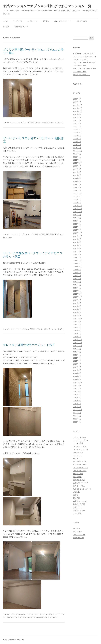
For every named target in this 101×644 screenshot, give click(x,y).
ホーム (5, 21)
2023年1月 (77, 160)
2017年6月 (77, 276)
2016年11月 (78, 297)
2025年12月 (78, 105)
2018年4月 (77, 248)
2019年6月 (77, 224)
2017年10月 (78, 267)
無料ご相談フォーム (22, 27)
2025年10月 (78, 111)
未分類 (76, 495)
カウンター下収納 (80, 446)
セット (76, 459)
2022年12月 (78, 163)
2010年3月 (77, 401)
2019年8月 (77, 218)
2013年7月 (77, 355)
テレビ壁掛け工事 (80, 462)
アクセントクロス (19, 614)
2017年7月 (77, 273)
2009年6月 (77, 413)
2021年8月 (77, 178)
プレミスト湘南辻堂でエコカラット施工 (29, 345)
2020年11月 (78, 197)
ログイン (77, 529)
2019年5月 (77, 227)
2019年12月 (78, 206)
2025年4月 (77, 120)
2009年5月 (77, 416)
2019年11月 (78, 209)
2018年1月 (77, 257)
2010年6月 (77, 391)
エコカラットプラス (20, 122)
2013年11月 (78, 343)
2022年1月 (77, 175)
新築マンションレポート (63, 21)
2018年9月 (77, 239)
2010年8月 (77, 385)
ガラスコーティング (81, 449)
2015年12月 (78, 318)
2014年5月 (77, 324)
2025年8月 (77, 114)
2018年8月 (77, 242)
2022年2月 (77, 172)
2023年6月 (77, 154)
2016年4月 (77, 306)
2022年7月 (77, 166)
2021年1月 (77, 190)
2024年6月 (77, 142)
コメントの (79, 535)
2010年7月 (77, 388)
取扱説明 (6, 27)
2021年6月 (77, 184)
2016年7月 (77, 300)
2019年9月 (77, 215)
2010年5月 (77, 395)
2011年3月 (77, 376)
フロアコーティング (81, 468)
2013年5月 (77, 361)
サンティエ (77, 455)
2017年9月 (77, 270)
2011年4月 (77, 373)
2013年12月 (78, 340)
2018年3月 (77, 251)
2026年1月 (77, 102)
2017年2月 (77, 288)
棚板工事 (50, 234)
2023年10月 (78, 151)
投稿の (78, 532)
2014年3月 (77, 331)
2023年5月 (77, 157)
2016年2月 (77, 312)
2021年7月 (77, 181)
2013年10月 (78, 346)
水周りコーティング (81, 501)
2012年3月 (77, 370)
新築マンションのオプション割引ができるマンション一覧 (47, 6)
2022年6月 (77, 169)
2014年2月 (77, 334)
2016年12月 (78, 294)
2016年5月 (77, 303)
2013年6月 (77, 358)
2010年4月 (77, 398)
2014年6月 (77, 321)
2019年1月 (77, 230)
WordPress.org (79, 538)
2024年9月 (77, 136)
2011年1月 (77, 379)
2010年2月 (77, 404)
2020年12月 (78, 193)
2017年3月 (77, 285)
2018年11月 (78, 233)
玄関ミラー (40, 122)
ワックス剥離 (78, 474)
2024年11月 (78, 130)
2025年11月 (78, 108)
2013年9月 (77, 349)
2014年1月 (77, 337)
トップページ (18, 21)
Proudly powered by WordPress (14, 639)
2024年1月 (77, 148)
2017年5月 (77, 279)
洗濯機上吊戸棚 (33, 617)
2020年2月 (77, 200)
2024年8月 (77, 139)
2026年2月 (77, 99)
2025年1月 (77, 126)
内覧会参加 (77, 477)
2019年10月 (78, 212)
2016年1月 (77, 315)
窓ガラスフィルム (80, 510)
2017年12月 (78, 261)
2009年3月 (77, 422)
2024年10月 (78, 133)
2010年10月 (78, 382)
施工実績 (46, 21)
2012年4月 (77, 367)
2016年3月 (77, 309)
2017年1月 (77, 291)
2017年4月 (77, 282)
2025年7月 (77, 117)
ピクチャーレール (80, 465)
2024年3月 (77, 145)
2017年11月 (78, 264)
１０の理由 (77, 513)
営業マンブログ (82, 21)
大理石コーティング (81, 483)
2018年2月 (77, 254)
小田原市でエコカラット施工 (84, 53)
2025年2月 (77, 123)
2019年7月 (77, 221)
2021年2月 (77, 187)
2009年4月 (77, 419)
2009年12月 (78, 410)
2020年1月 (77, 203)
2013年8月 (77, 352)
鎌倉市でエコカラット (81, 75)
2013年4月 (77, 364)
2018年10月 (78, 236)
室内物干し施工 (13, 617)
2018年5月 (77, 245)
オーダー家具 (33, 234)
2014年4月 (77, 328)
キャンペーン (32, 21)
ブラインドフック (80, 471)
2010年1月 (77, 407)
